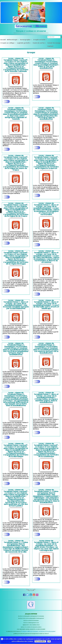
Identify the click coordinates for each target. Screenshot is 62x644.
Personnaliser (40, 641)
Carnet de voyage (54, 43)
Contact (50, 46)
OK (49, 641)
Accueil (3, 40)
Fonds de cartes (39, 43)
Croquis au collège (8, 43)
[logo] (31, 28)
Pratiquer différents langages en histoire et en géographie (38, 631)
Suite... (6, 101)
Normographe (26, 40)
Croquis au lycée (40, 40)
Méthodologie (13, 40)
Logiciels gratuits (24, 43)
